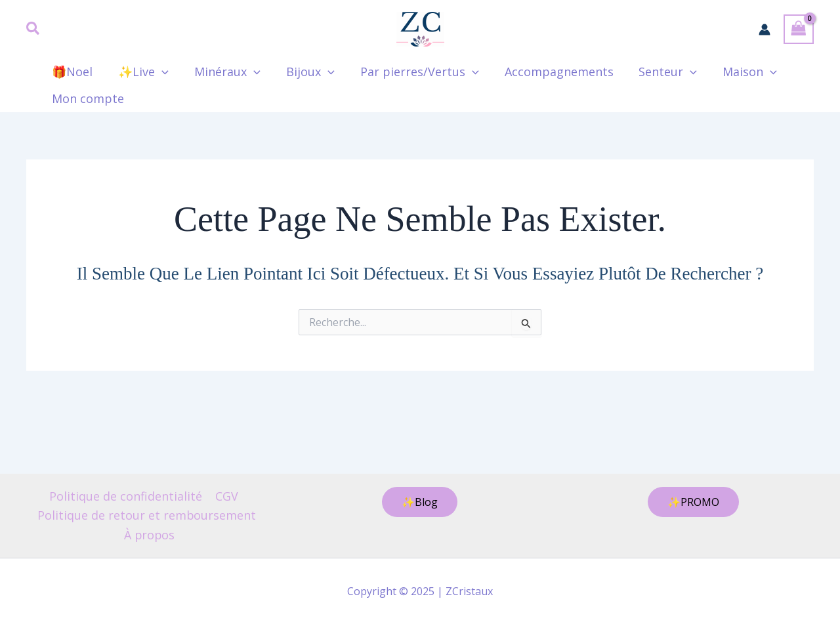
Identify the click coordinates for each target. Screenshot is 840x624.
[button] (33, 30)
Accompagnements (548, 72)
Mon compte (87, 98)
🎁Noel (72, 72)
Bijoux (304, 72)
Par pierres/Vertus (410, 72)
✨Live (141, 72)
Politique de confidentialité (126, 495)
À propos (149, 534)
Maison (735, 72)
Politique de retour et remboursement (146, 515)
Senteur (655, 72)
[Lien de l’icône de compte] (765, 30)
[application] (159, 72)
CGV (226, 495)
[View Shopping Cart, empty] (799, 29)
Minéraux (223, 72)
